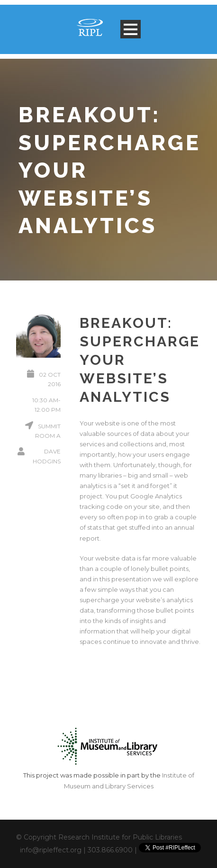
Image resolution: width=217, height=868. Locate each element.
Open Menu (131, 29)
